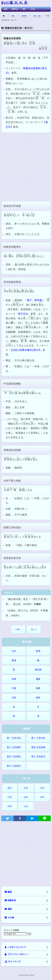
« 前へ (18, 629)
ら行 (26, 806)
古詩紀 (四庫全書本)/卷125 (25, 350)
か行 (26, 788)
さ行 (42, 788)
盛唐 (38, 679)
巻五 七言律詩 (14, 757)
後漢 (14, 660)
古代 (14, 651)
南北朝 (38, 670)
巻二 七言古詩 (38, 738)
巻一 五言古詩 (14, 738)
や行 (10, 806)
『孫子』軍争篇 (33, 300)
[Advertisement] (26, 167)
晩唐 (38, 688)
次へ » (34, 629)
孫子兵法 (23, 314)
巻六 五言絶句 (38, 757)
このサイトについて (15, 947)
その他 (32, 9)
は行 (26, 797)
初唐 (14, 679)
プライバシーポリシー (17, 954)
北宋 (14, 698)
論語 (6, 9)
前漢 (38, 651)
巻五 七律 (37, 16)
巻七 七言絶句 (14, 766)
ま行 (42, 797)
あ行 (10, 788)
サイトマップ (13, 962)
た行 (10, 797)
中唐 (14, 688)
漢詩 (24, 9)
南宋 (38, 698)
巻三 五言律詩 (14, 747)
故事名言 (15, 9)
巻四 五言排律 (38, 747)
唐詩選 (24, 16)
